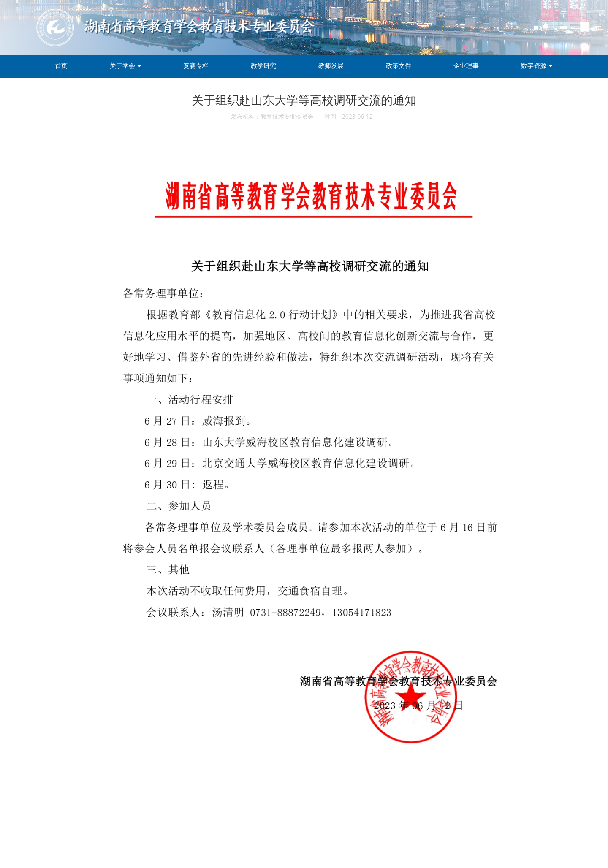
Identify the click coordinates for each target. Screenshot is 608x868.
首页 (61, 65)
